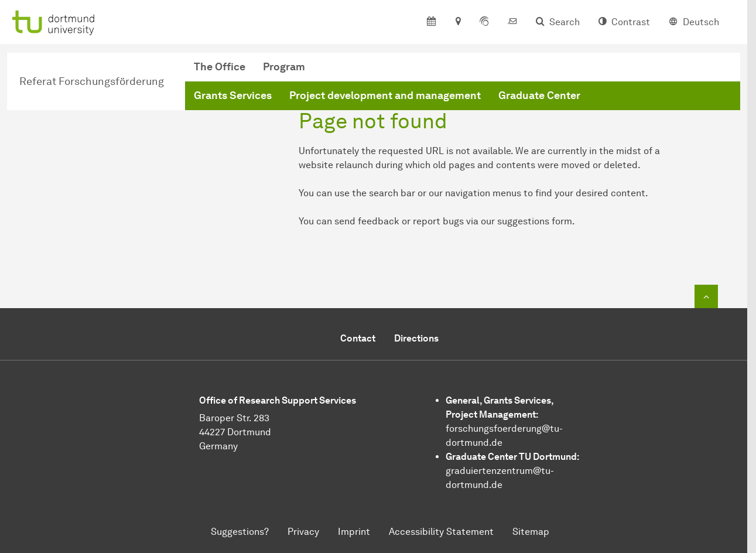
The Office (220, 67)
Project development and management (385, 95)
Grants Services (233, 95)
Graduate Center (539, 95)
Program (284, 67)
